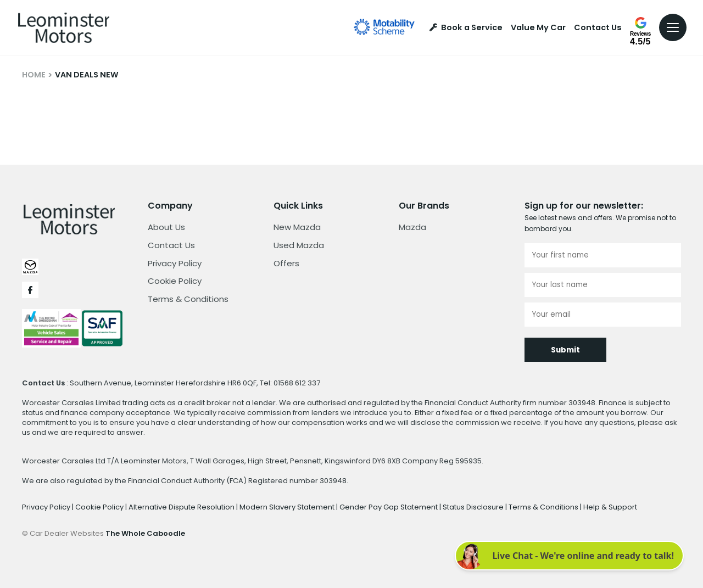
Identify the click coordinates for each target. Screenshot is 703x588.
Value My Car (538, 28)
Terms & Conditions (188, 299)
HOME (34, 75)
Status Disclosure (474, 507)
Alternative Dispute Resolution (182, 507)
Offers (286, 263)
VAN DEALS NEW (87, 75)
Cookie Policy (175, 281)
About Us (166, 227)
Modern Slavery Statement (288, 507)
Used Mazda (299, 245)
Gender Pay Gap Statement (389, 507)
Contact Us (598, 28)
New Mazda (297, 227)
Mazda (412, 227)
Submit (565, 350)
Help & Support (610, 507)
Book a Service (466, 28)
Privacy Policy (175, 263)
